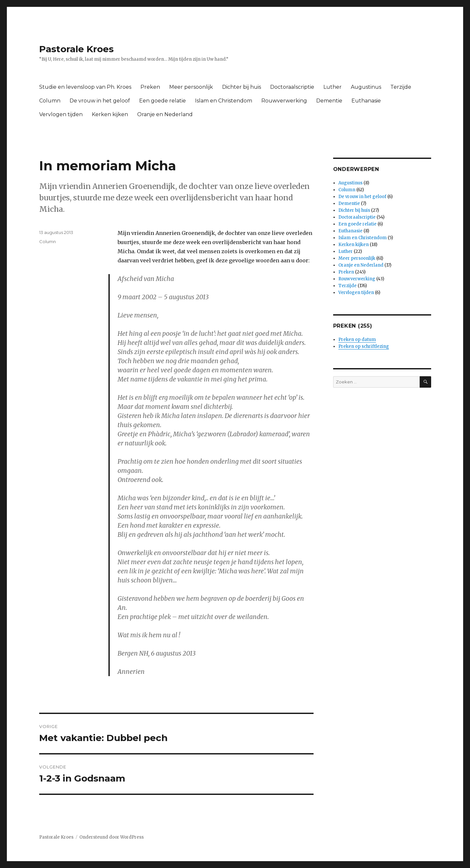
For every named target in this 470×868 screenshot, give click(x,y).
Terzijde (401, 87)
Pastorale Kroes (76, 49)
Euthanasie (366, 101)
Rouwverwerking (284, 101)
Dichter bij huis (242, 87)
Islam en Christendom (224, 101)
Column (50, 101)
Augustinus (366, 87)
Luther (332, 87)
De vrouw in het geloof (100, 101)
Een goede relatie (162, 101)
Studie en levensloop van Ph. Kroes (85, 87)
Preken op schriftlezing (364, 346)
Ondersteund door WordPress (112, 837)
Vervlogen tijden (61, 114)
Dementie (329, 101)
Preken (150, 87)
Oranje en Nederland (165, 114)
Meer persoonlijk (191, 87)
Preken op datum (357, 340)
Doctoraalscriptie (292, 87)
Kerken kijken (110, 114)
